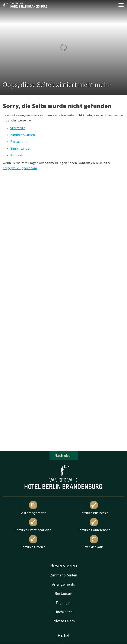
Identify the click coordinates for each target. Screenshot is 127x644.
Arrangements (63, 584)
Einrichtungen (21, 148)
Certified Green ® (33, 542)
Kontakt (16, 155)
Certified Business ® (94, 508)
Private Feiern (64, 621)
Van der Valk (94, 542)
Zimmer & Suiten (23, 135)
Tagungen (63, 603)
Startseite (18, 128)
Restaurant (19, 142)
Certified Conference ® (94, 525)
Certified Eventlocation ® (33, 525)
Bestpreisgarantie (33, 508)
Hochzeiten (63, 612)
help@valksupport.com (20, 168)
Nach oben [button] (64, 456)
